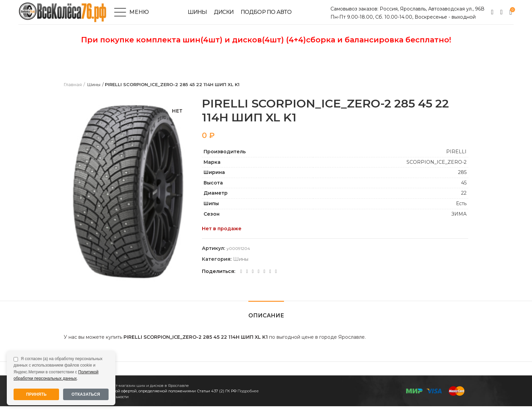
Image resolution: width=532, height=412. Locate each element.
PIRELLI (456, 157)
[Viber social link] (276, 277)
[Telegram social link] (270, 277)
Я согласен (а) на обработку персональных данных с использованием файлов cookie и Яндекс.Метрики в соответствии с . (58, 369)
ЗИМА (459, 220)
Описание (266, 321)
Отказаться (86, 394)
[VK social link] (264, 277)
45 (464, 189)
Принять (36, 394)
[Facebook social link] (241, 277)
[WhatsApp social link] (259, 277)
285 (462, 178)
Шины (94, 91)
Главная (73, 91)
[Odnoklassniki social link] (253, 277)
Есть (461, 209)
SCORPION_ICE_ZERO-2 (436, 168)
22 (464, 199)
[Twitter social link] (247, 277)
